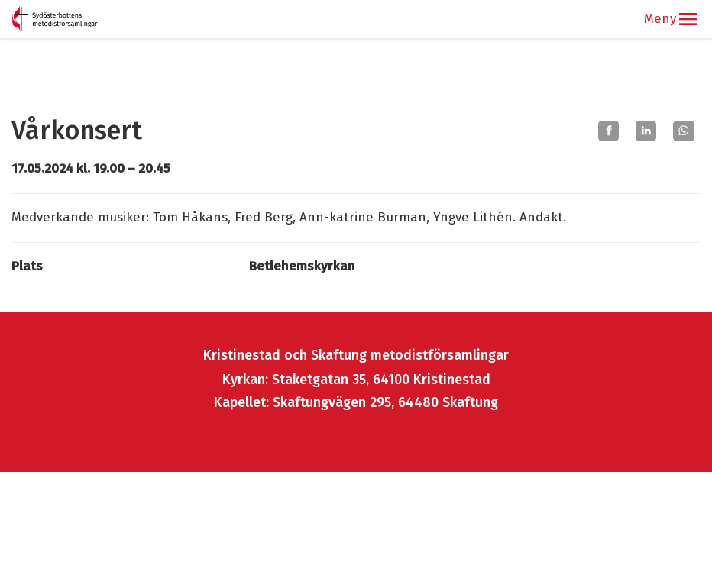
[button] (688, 19)
